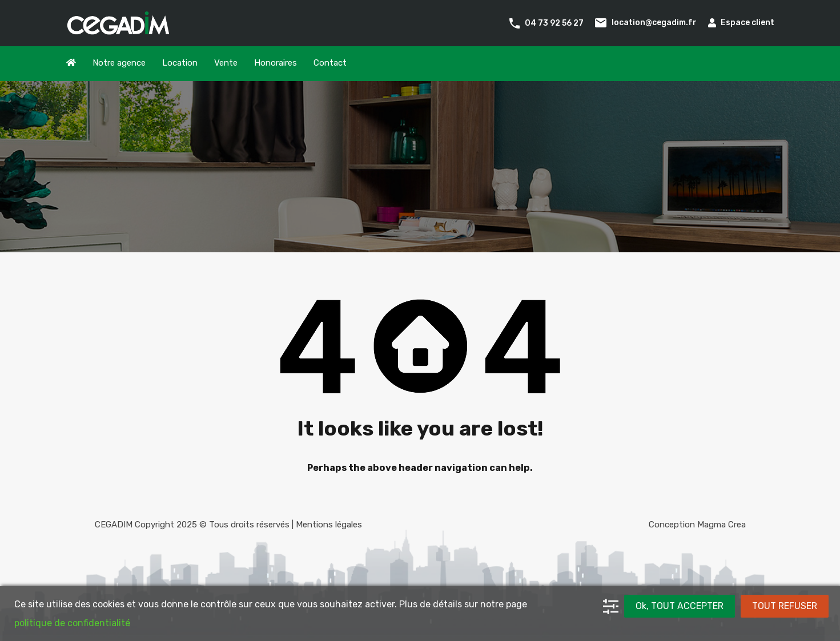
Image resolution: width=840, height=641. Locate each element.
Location (180, 63)
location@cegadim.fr (654, 23)
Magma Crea (722, 525)
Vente (226, 63)
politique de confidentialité (72, 623)
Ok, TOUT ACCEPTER (680, 606)
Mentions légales (329, 525)
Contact (330, 63)
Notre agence (119, 63)
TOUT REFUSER (785, 606)
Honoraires (276, 63)
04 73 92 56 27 (554, 23)
